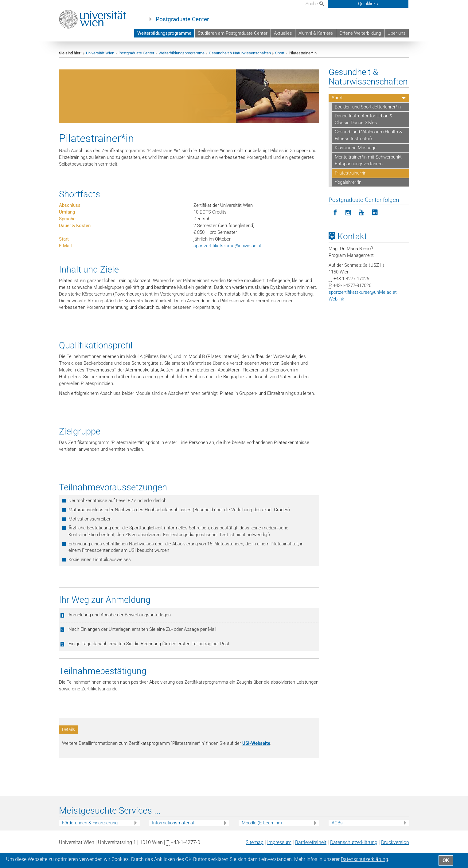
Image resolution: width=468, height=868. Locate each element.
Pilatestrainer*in (351, 173)
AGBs (337, 823)
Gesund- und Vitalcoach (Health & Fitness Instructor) (368, 135)
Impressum (279, 842)
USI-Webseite (256, 743)
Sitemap (255, 842)
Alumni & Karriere (316, 33)
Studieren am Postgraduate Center (233, 33)
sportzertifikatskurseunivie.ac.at (228, 246)
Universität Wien (100, 53)
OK (446, 860)
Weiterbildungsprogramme (164, 33)
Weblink (336, 299)
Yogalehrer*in (348, 182)
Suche (315, 4)
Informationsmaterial (173, 823)
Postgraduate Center (182, 19)
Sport (280, 53)
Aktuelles (283, 33)
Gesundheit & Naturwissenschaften (240, 53)
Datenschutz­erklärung (354, 842)
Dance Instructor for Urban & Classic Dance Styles (364, 119)
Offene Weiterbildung (360, 33)
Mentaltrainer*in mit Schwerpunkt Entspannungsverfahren (368, 160)
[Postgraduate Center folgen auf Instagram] (348, 213)
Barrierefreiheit (311, 842)
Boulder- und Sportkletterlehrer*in (368, 107)
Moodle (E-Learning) (262, 823)
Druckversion (395, 842)
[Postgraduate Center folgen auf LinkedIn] (375, 213)
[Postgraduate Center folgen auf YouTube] (362, 213)
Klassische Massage (356, 148)
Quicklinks (368, 4)
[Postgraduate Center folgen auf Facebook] (335, 213)
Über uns (397, 33)
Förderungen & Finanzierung (90, 823)
